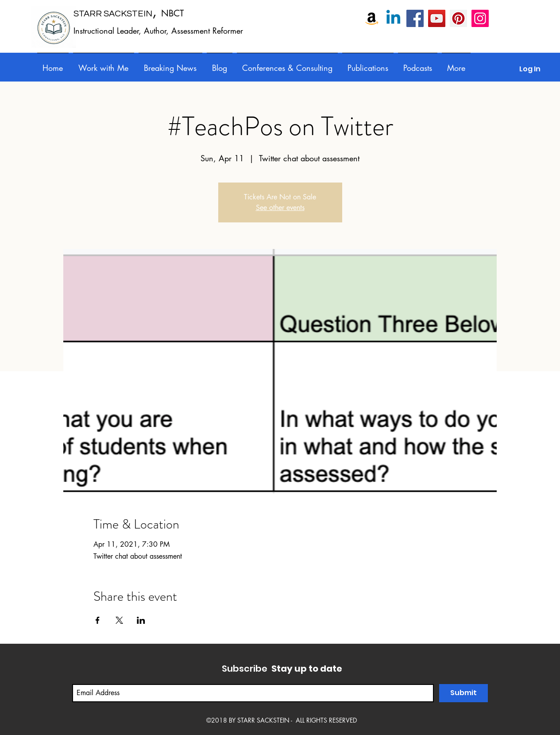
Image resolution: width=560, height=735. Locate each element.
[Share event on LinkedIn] (141, 620)
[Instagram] (480, 18)
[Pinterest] (458, 18)
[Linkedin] (393, 18)
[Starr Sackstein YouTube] (437, 18)
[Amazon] (372, 18)
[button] (287, 64)
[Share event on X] (119, 620)
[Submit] (463, 693)
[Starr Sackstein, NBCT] (415, 18)
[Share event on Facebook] (98, 620)
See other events (280, 208)
